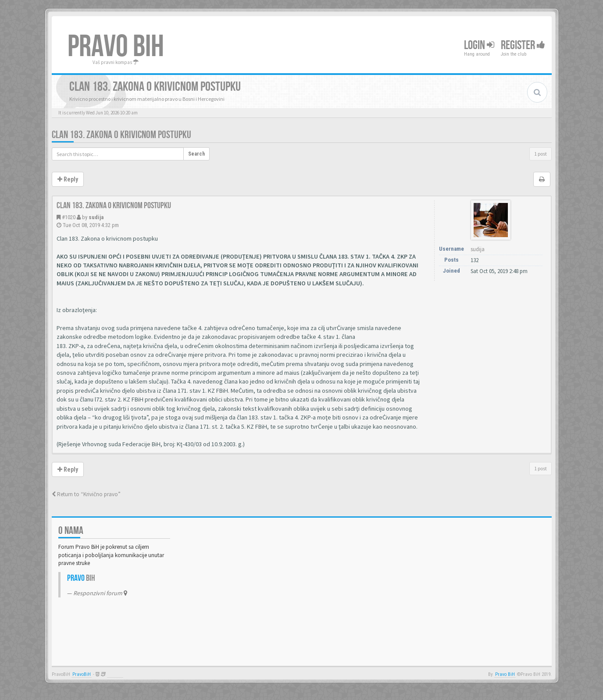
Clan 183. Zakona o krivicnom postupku (121, 135)
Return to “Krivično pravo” (86, 494)
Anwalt (115, 674)
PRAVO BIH (116, 47)
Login (479, 45)
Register (523, 45)
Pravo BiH (505, 674)
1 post (541, 154)
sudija (96, 217)
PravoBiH (82, 674)
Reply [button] (68, 179)
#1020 (69, 217)
